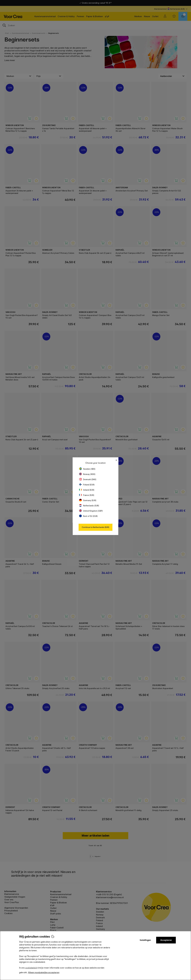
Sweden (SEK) (87, 469)
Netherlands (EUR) (89, 506)
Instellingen (145, 940)
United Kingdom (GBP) (91, 511)
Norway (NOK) (87, 474)
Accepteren (166, 940)
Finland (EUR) (87, 485)
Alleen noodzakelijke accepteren (44, 972)
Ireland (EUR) (87, 490)
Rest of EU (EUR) (88, 516)
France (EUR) (87, 495)
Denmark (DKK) (88, 479)
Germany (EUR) (88, 500)
